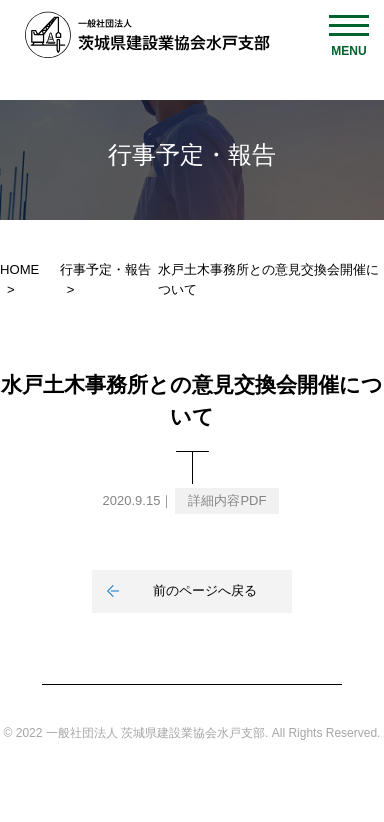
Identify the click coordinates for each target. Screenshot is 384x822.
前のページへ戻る (205, 590)
